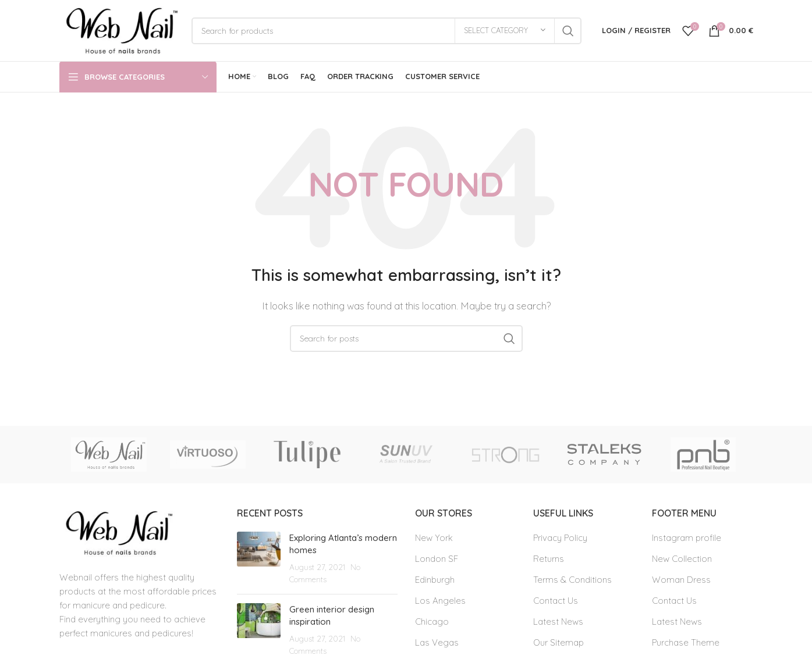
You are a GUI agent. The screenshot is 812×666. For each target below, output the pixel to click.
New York (434, 538)
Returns (549, 559)
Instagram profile (687, 538)
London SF (437, 559)
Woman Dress (681, 580)
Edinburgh (435, 580)
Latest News (558, 622)
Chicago (432, 622)
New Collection (682, 559)
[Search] (387, 31)
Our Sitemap (559, 642)
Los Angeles (440, 601)
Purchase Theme (686, 642)
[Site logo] (120, 29)
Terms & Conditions (572, 580)
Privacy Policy (560, 538)
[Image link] (117, 532)
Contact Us (556, 601)
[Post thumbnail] (259, 558)
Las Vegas (437, 642)
